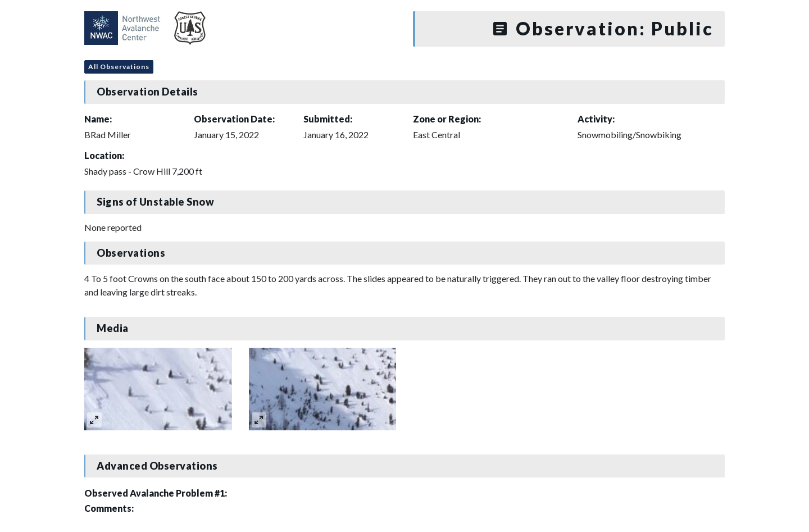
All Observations (119, 67)
